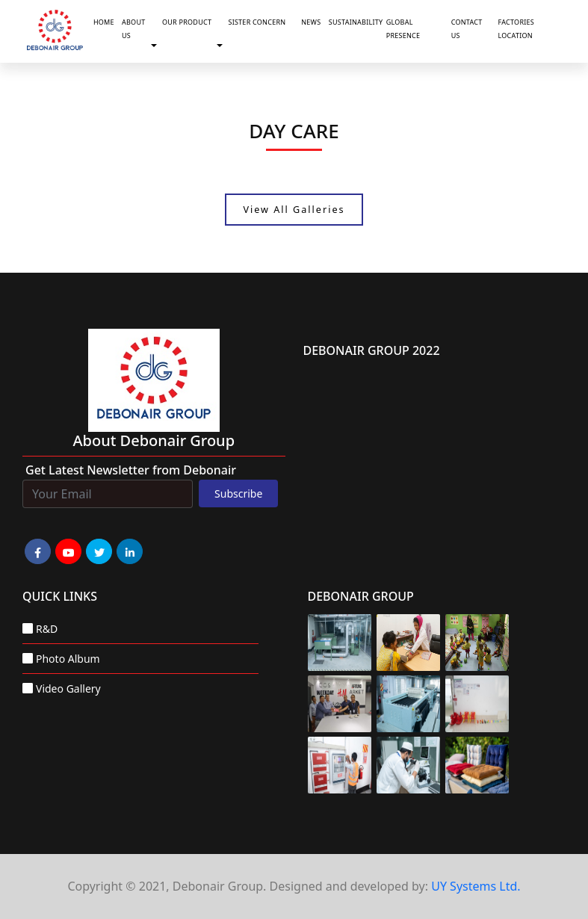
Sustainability (355, 22)
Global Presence (403, 29)
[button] (157, 46)
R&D (47, 629)
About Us (133, 29)
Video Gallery (68, 689)
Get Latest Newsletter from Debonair (131, 470)
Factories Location (516, 29)
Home (104, 22)
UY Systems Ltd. (476, 886)
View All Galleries (294, 210)
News (311, 22)
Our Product (187, 22)
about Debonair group (154, 440)
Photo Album (68, 659)
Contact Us (467, 29)
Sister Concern (257, 22)
